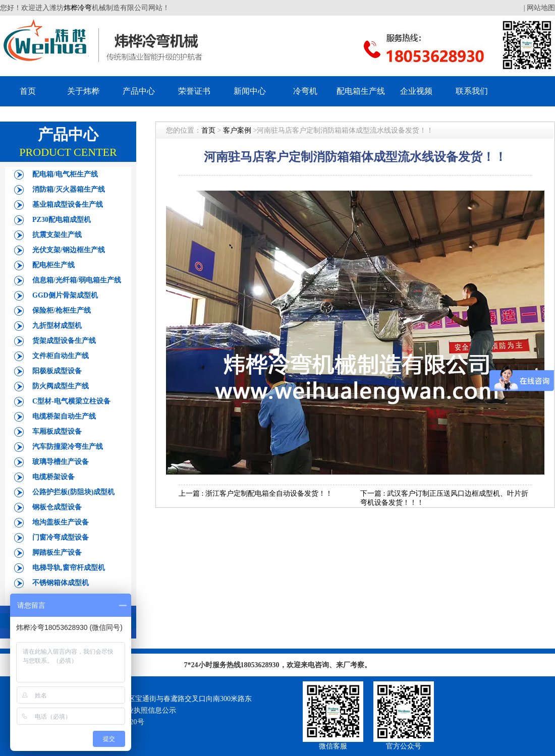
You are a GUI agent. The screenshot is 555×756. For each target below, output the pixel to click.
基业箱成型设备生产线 (68, 205)
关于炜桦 (83, 91)
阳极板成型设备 (57, 371)
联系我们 (472, 91)
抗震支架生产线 (57, 235)
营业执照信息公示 (148, 710)
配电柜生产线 (53, 265)
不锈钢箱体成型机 (61, 583)
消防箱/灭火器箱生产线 (69, 189)
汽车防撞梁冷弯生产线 (68, 447)
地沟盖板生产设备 (61, 522)
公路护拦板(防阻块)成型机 (73, 492)
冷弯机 (305, 91)
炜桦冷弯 (78, 8)
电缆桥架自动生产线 (64, 416)
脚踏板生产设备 (57, 553)
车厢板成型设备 (57, 431)
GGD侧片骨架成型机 (65, 295)
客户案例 (237, 130)
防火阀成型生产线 (61, 386)
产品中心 (139, 91)
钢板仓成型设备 (57, 507)
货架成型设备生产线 (64, 341)
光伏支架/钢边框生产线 (69, 250)
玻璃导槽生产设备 (61, 462)
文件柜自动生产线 (61, 356)
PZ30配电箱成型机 (62, 220)
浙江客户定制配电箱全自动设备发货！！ (269, 493)
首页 (28, 91)
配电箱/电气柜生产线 (65, 174)
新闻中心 (250, 91)
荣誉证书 (194, 91)
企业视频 (416, 91)
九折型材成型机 (57, 326)
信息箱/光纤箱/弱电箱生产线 (77, 280)
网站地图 (541, 8)
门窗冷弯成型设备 (61, 537)
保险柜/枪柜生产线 (62, 310)
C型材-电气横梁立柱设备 (71, 401)
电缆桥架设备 (53, 477)
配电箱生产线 (361, 91)
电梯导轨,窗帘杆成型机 (69, 568)
